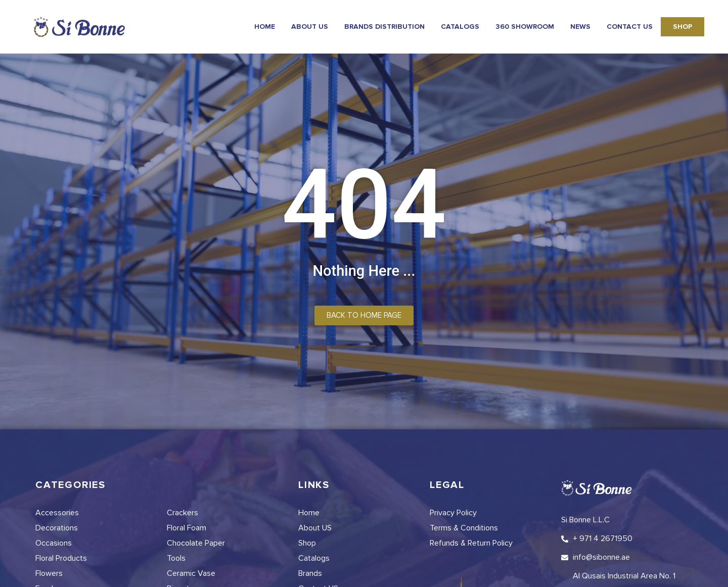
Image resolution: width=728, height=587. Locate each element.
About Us (310, 27)
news (580, 27)
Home (265, 27)
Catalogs (460, 27)
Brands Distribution (384, 27)
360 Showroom (525, 27)
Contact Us (630, 27)
